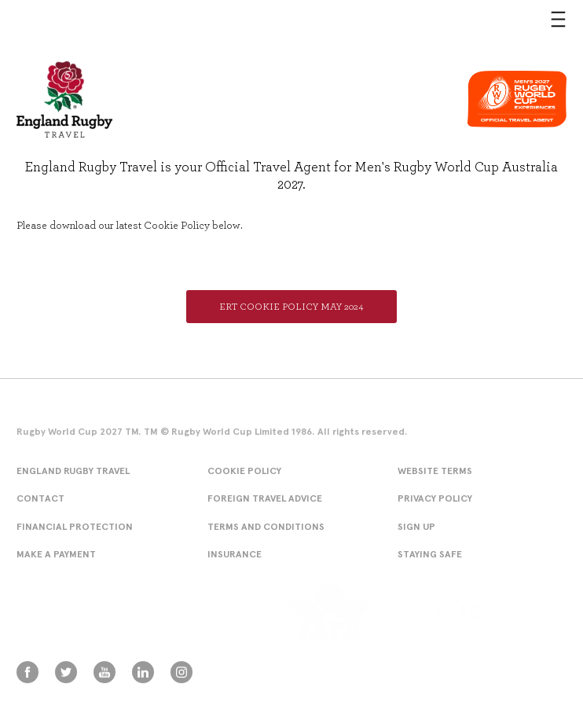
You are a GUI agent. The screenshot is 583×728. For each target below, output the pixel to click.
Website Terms (435, 471)
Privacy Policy (435, 498)
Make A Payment (56, 554)
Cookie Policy (244, 471)
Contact (40, 498)
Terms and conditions (266, 526)
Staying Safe (430, 554)
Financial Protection (75, 526)
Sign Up (416, 526)
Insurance (235, 554)
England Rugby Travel (73, 471)
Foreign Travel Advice (265, 498)
